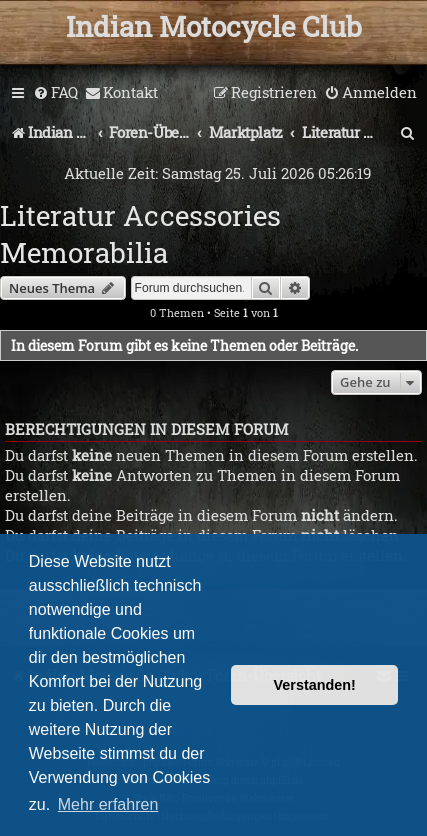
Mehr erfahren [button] (108, 804)
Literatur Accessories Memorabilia (140, 234)
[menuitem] (55, 93)
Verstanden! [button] (315, 685)
